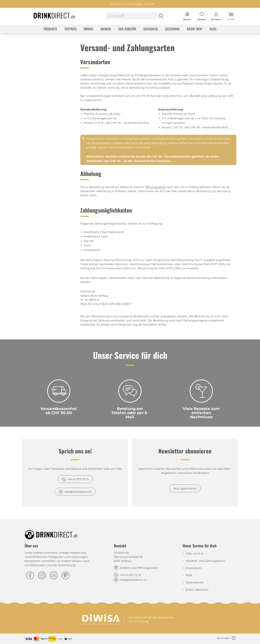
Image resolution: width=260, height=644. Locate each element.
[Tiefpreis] (70, 29)
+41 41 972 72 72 (78, 479)
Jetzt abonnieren (185, 489)
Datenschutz (195, 582)
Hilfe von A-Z (194, 554)
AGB (189, 575)
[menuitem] (135, 16)
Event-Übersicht (197, 590)
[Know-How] (195, 29)
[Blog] (213, 29)
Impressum (194, 568)
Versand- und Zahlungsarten (205, 561)
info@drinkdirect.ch (78, 492)
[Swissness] (151, 29)
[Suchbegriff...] (135, 16)
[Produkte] (50, 29)
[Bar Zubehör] (127, 29)
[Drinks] (88, 29)
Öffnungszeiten (156, 187)
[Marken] (106, 29)
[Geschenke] (172, 29)
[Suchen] (161, 16)
